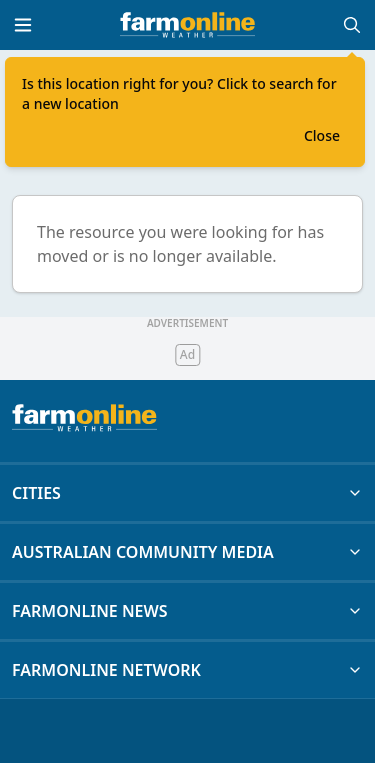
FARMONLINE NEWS (187, 611)
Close (322, 135)
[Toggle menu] (23, 25)
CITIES (187, 493)
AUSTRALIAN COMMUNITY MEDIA (187, 552)
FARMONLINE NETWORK (187, 670)
